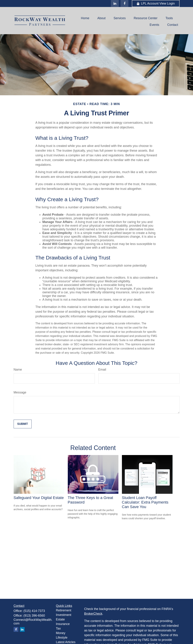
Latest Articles (66, 642)
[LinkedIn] (115, 3)
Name (18, 370)
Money (61, 633)
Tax (58, 628)
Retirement (64, 610)
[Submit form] (23, 424)
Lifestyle (62, 638)
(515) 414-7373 (34, 611)
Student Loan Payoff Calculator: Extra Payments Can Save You (145, 502)
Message (20, 392)
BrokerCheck (93, 614)
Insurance (63, 624)
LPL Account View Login (156, 3)
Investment (64, 615)
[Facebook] (124, 3)
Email (102, 370)
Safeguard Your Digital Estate (39, 498)
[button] (85, 18)
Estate (60, 619)
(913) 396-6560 (34, 616)
